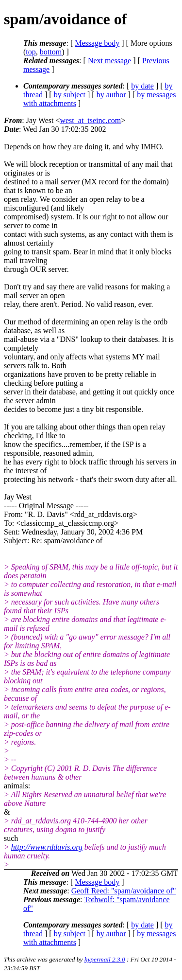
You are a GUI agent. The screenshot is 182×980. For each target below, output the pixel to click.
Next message (109, 61)
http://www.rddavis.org (47, 847)
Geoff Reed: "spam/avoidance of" (124, 891)
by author (111, 95)
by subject (70, 95)
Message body (97, 43)
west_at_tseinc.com (90, 120)
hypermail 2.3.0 (105, 959)
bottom (51, 52)
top (31, 52)
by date (142, 86)
